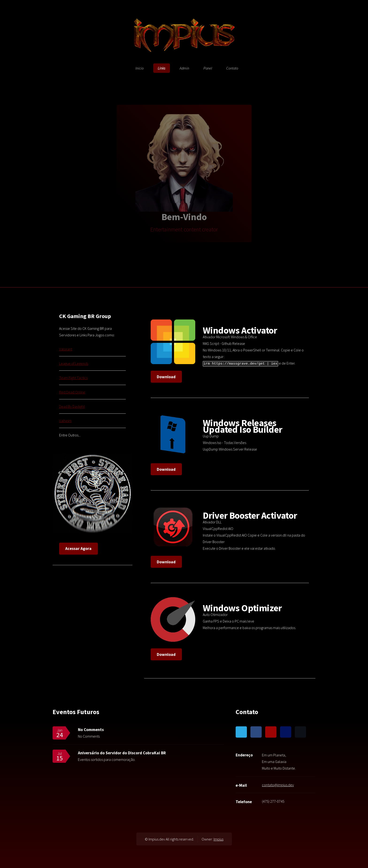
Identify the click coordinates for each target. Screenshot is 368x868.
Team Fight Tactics (73, 378)
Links (161, 68)
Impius (218, 839)
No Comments (91, 730)
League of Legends (74, 363)
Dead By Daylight (72, 406)
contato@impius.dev (278, 785)
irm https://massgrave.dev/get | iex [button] (240, 363)
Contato (232, 68)
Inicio (140, 68)
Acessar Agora (78, 549)
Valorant (66, 349)
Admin (184, 68)
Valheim (65, 421)
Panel (208, 68)
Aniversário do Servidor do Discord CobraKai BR (122, 753)
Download (166, 377)
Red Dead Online (72, 392)
